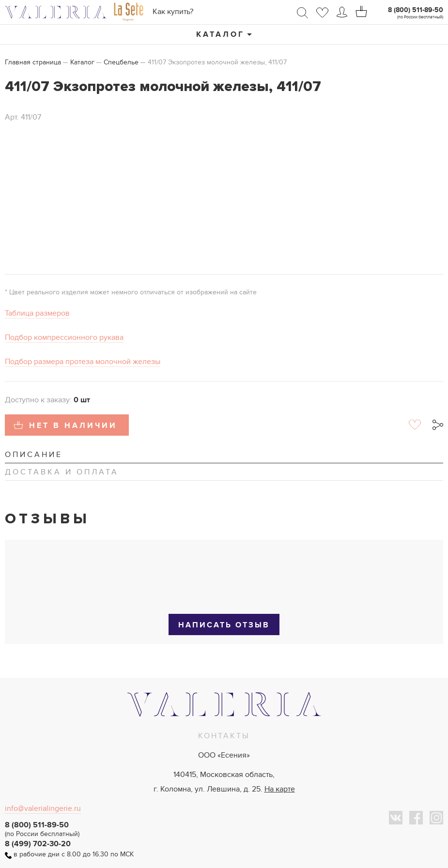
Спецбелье (121, 62)
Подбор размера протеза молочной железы (83, 362)
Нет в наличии (73, 426)
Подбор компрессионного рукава (64, 337)
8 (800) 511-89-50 (416, 10)
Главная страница (33, 62)
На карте (280, 789)
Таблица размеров (37, 313)
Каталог (220, 34)
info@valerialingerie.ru (43, 808)
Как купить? (173, 12)
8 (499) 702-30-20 (38, 844)
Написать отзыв (224, 625)
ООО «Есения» (224, 755)
